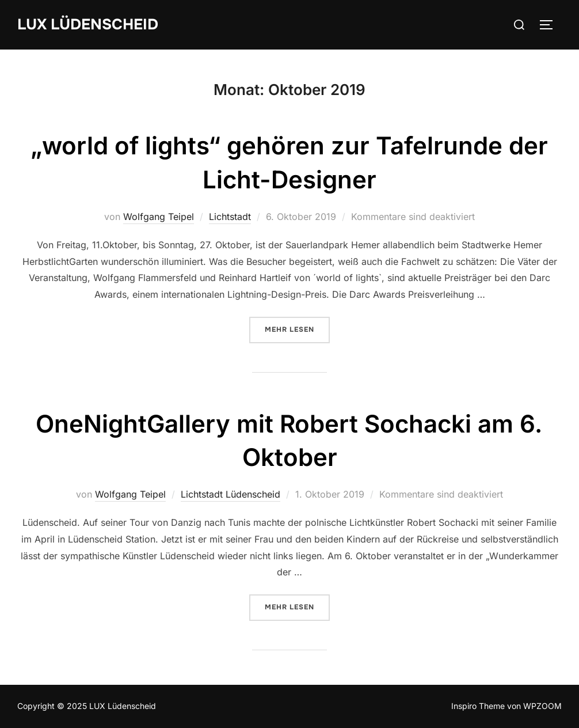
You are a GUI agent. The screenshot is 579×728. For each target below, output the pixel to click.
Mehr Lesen (297, 329)
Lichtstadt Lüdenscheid (231, 494)
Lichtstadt (230, 217)
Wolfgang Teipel (159, 217)
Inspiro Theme (478, 706)
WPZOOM (542, 706)
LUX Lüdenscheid (88, 24)
